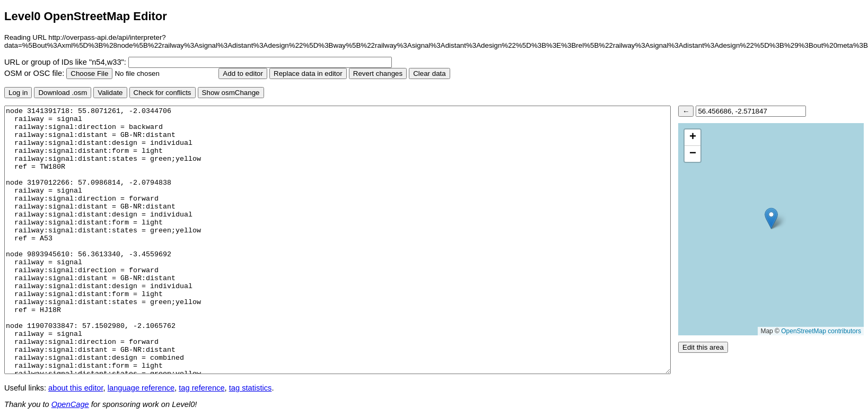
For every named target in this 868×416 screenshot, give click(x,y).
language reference (141, 388)
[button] (771, 218)
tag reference (201, 388)
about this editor (76, 388)
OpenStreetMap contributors (821, 331)
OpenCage (70, 404)
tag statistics (251, 388)
